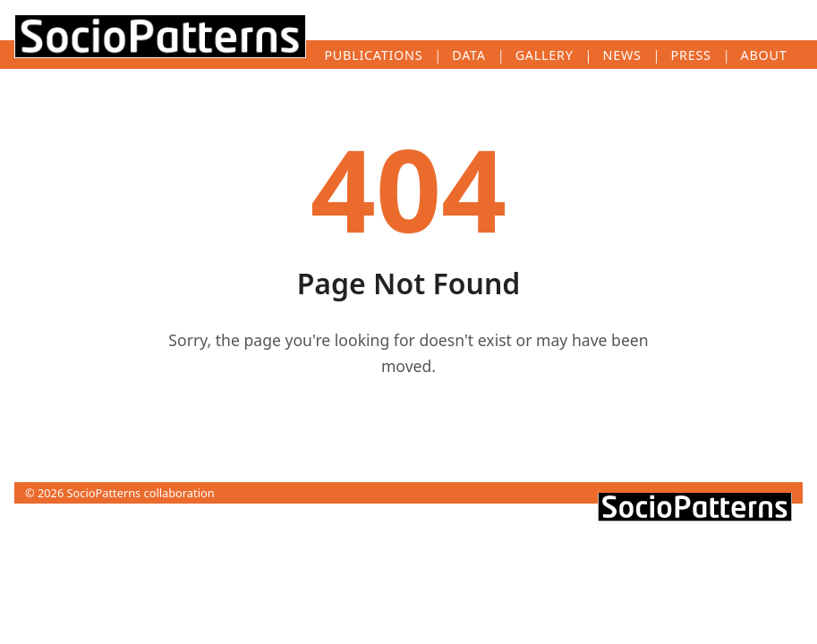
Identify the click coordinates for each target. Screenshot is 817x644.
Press (691, 55)
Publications (373, 55)
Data (468, 55)
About (764, 55)
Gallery (545, 55)
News (622, 55)
